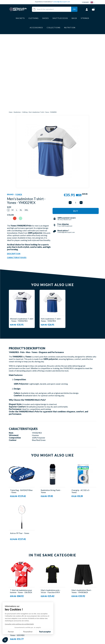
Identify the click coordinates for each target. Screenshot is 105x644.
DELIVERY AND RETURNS (62, 614)
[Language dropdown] (93, 2)
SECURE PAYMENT (63, 619)
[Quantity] (76, 132)
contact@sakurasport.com (61, 2)
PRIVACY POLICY (63, 629)
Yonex (19, 124)
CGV (57, 622)
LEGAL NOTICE (62, 626)
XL (21, 139)
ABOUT (58, 609)
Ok (74, 12)
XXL (26, 139)
